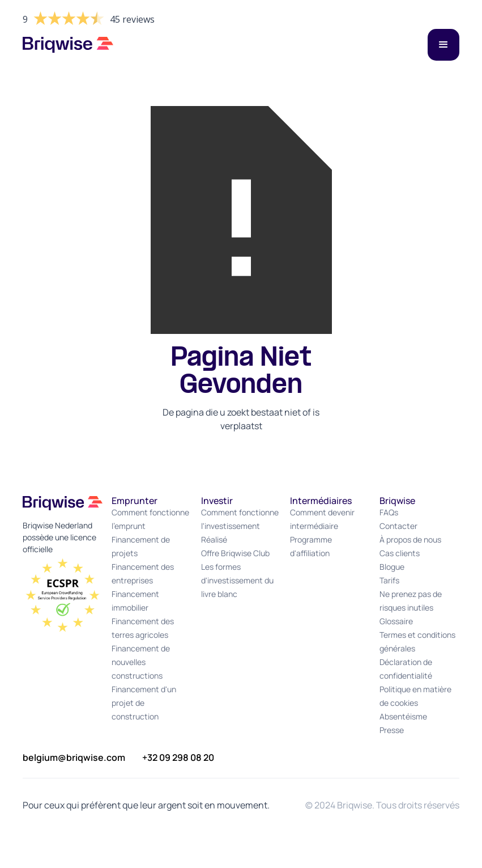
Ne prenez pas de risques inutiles (411, 601)
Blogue (392, 567)
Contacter (398, 526)
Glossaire (396, 621)
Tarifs (389, 580)
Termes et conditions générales (417, 642)
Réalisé (214, 539)
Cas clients (400, 553)
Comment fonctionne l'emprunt (150, 519)
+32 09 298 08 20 (178, 757)
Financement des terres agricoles (143, 628)
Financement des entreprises (143, 573)
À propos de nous (410, 539)
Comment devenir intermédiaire (322, 519)
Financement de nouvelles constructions (141, 662)
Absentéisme (403, 716)
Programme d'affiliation (311, 546)
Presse (392, 730)
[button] (443, 45)
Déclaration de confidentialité (406, 669)
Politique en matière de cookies (415, 696)
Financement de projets (141, 546)
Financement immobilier (135, 601)
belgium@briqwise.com (74, 757)
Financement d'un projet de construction (144, 703)
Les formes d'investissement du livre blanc (237, 580)
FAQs (389, 512)
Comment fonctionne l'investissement (240, 519)
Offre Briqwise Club (235, 553)
